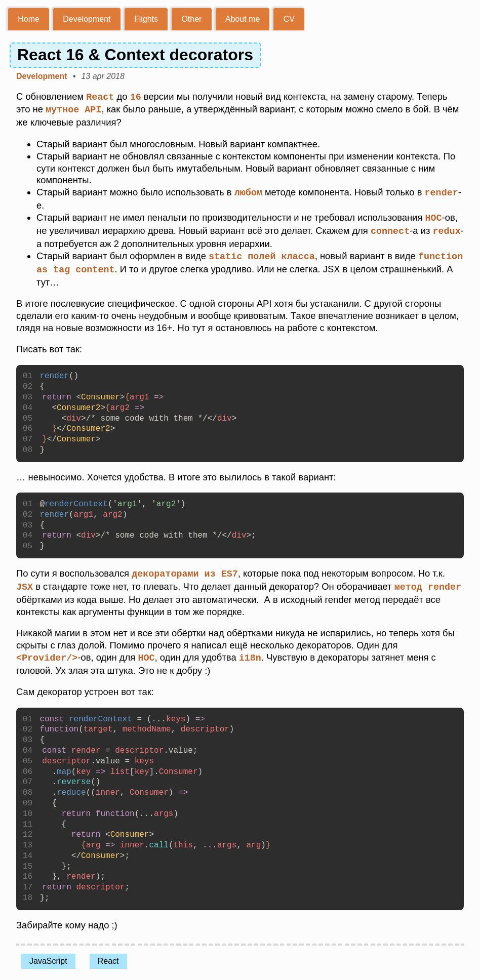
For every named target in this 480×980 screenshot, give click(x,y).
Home (29, 19)
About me (243, 19)
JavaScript (48, 956)
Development (87, 19)
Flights (146, 19)
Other (191, 19)
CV (289, 19)
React (108, 956)
